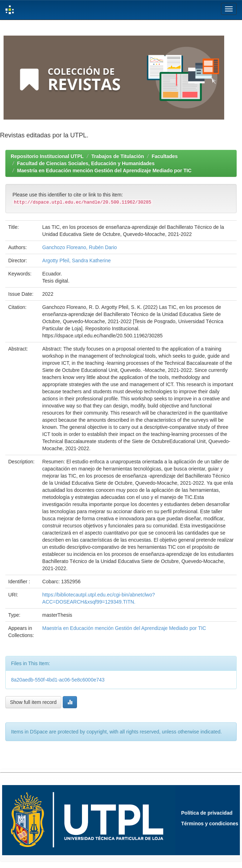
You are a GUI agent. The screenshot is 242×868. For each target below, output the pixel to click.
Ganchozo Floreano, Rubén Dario (80, 247)
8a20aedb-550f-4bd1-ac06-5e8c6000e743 (58, 680)
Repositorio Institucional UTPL (47, 156)
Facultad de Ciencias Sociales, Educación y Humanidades (86, 163)
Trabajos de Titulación (118, 156)
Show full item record (33, 702)
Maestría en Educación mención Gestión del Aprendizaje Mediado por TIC (104, 170)
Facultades (164, 156)
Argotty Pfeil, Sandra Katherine (77, 261)
